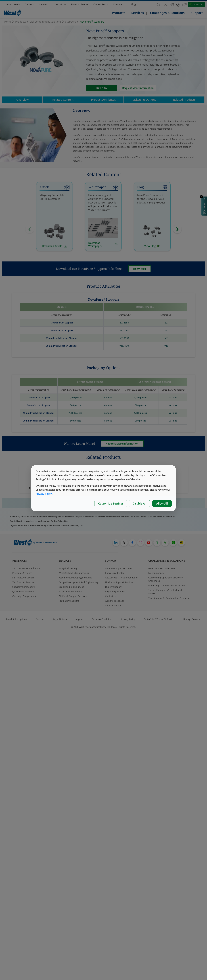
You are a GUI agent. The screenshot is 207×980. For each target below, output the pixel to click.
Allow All (162, 503)
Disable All (139, 503)
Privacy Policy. (44, 494)
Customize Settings (111, 503)
